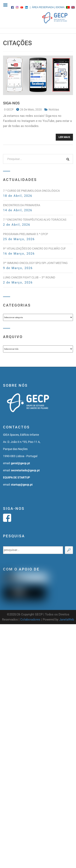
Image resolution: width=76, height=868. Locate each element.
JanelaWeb (67, 620)
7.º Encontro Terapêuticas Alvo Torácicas (35, 220)
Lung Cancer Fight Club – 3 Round (29, 277)
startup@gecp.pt (22, 485)
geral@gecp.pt (20, 463)
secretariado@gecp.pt (25, 470)
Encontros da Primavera (22, 205)
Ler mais (64, 137)
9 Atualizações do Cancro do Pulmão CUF (34, 248)
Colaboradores (30, 620)
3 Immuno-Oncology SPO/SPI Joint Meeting (35, 263)
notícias (54, 109)
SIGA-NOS (11, 103)
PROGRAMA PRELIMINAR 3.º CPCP (26, 234)
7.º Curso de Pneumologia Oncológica (31, 191)
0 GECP (9, 109)
